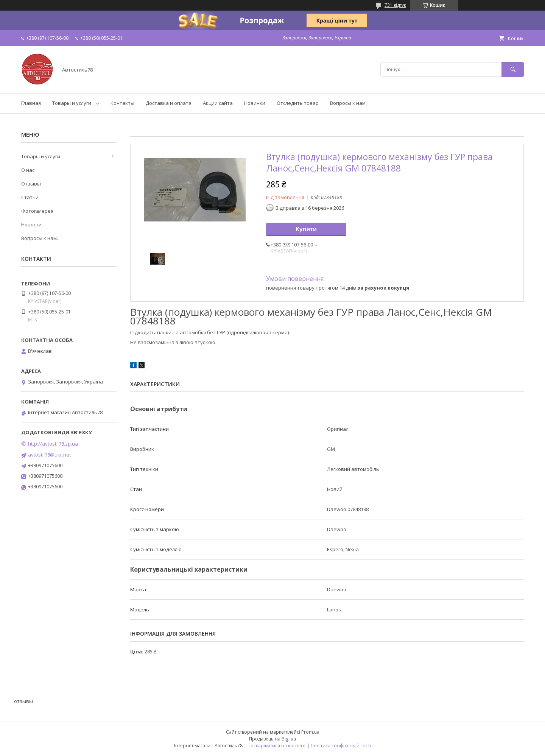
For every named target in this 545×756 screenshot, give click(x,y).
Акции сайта (218, 103)
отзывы (23, 701)
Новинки (255, 103)
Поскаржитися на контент (277, 746)
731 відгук (395, 5)
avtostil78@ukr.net (49, 455)
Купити (306, 229)
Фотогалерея (37, 211)
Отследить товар (298, 103)
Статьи (30, 197)
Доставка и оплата (169, 103)
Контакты (122, 103)
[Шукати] (513, 69)
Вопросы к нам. (348, 103)
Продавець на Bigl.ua (272, 739)
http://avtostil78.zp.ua (53, 444)
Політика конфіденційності (341, 746)
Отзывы (31, 184)
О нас (28, 170)
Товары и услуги (72, 103)
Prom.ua (310, 732)
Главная (31, 103)
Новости (31, 224)
